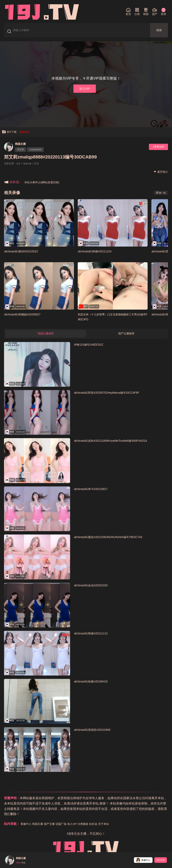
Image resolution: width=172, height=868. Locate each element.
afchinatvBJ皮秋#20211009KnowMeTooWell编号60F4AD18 (118, 446)
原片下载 (11, 135)
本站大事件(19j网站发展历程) (45, 186)
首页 (19, 167)
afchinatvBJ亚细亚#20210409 (96, 735)
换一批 (159, 197)
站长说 (105, 829)
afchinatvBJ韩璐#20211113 (94, 639)
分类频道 (93, 829)
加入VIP (84, 91)
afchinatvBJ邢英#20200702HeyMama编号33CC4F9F (114, 398)
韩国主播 (22, 148)
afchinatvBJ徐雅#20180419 (94, 687)
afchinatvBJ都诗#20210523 (24, 255)
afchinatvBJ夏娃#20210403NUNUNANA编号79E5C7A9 (115, 542)
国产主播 (54, 829)
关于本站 (116, 829)
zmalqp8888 (40, 154)
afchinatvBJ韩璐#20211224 (98, 255)
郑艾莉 (22, 154)
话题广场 (67, 829)
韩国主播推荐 (46, 338)
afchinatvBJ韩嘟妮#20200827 (26, 318)
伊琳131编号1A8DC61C (92, 350)
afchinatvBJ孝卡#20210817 (94, 494)
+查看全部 (157, 151)
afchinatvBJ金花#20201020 (94, 590)
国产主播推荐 (126, 338)
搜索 (159, 32)
